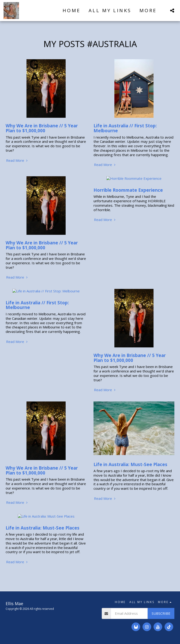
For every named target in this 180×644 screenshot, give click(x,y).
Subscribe (161, 609)
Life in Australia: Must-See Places (130, 464)
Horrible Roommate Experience (128, 186)
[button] (172, 10)
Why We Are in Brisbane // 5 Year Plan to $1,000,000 (42, 128)
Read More (17, 160)
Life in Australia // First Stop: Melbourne (125, 128)
